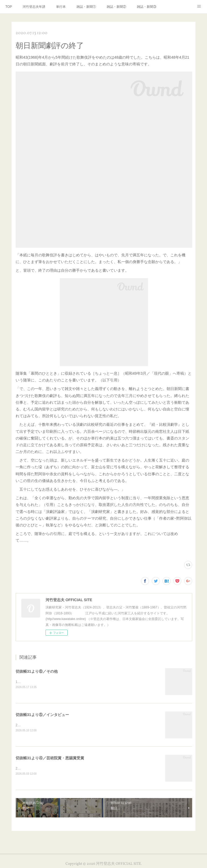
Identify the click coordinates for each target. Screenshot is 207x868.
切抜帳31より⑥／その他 (37, 671)
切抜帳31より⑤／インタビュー (42, 715)
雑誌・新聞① (86, 7)
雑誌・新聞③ (147, 7)
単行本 (61, 7)
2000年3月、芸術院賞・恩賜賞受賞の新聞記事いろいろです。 (61, 769)
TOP (9, 7)
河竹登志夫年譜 (34, 7)
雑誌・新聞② (116, 7)
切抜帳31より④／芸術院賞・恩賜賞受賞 (50, 759)
